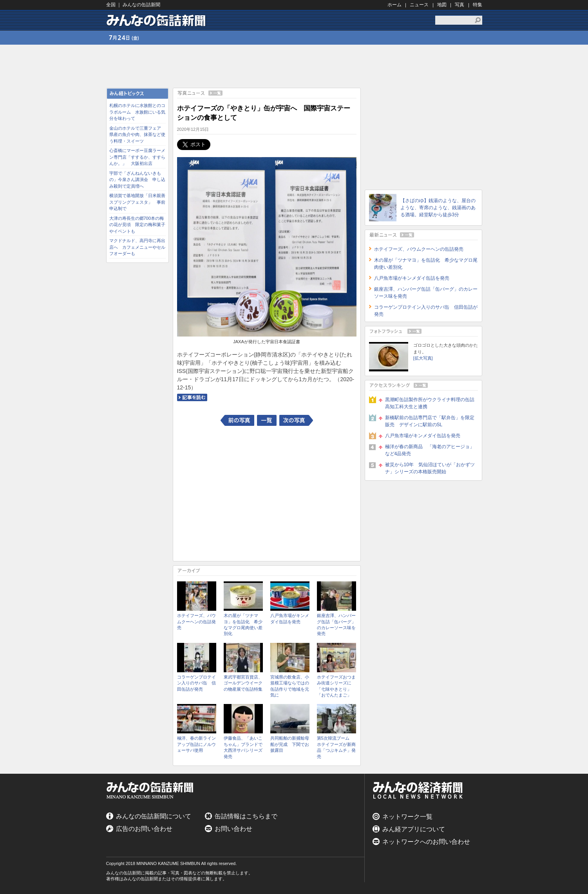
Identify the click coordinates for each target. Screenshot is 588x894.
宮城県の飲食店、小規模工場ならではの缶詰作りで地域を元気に (290, 686)
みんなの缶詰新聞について (154, 816)
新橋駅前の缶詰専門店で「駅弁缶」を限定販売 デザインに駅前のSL (430, 421)
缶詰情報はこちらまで (246, 816)
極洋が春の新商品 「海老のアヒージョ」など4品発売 (430, 450)
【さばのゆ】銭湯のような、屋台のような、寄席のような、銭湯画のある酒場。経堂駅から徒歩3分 (438, 208)
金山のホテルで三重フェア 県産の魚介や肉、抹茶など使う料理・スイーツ (137, 135)
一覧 (267, 420)
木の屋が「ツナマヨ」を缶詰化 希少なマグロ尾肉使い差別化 (243, 624)
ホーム (394, 5)
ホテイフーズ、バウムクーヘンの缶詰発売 (196, 622)
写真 (460, 5)
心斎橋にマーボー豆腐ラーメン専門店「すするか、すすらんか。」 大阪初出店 (137, 157)
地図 (442, 5)
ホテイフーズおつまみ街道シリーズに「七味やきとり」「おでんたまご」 (336, 686)
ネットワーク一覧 (407, 817)
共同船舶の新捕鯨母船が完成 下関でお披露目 (290, 744)
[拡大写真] (423, 358)
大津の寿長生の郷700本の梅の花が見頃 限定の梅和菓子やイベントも (137, 225)
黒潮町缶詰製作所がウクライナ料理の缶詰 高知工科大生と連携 (432, 403)
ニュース (419, 5)
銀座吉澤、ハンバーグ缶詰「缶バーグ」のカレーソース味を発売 (336, 624)
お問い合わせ (233, 829)
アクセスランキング (423, 385)
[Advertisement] (138, 384)
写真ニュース (267, 93)
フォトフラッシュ (423, 331)
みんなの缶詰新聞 (157, 20)
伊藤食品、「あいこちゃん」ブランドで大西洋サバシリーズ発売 (243, 747)
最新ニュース (423, 235)
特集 (478, 5)
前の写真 (237, 420)
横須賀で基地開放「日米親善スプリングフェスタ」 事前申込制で (137, 202)
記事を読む (192, 397)
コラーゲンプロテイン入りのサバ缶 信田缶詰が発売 (196, 683)
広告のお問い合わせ (144, 829)
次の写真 (296, 420)
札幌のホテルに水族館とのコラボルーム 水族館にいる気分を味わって (137, 112)
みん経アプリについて (414, 829)
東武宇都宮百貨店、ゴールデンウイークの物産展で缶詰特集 (243, 683)
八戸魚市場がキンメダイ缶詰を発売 (290, 618)
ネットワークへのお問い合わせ (426, 842)
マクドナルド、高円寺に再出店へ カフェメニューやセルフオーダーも (137, 247)
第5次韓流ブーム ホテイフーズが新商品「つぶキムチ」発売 (336, 747)
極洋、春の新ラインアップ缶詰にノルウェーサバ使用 (196, 744)
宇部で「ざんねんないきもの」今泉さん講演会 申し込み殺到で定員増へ (137, 180)
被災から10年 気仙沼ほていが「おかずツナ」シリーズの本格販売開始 (430, 468)
